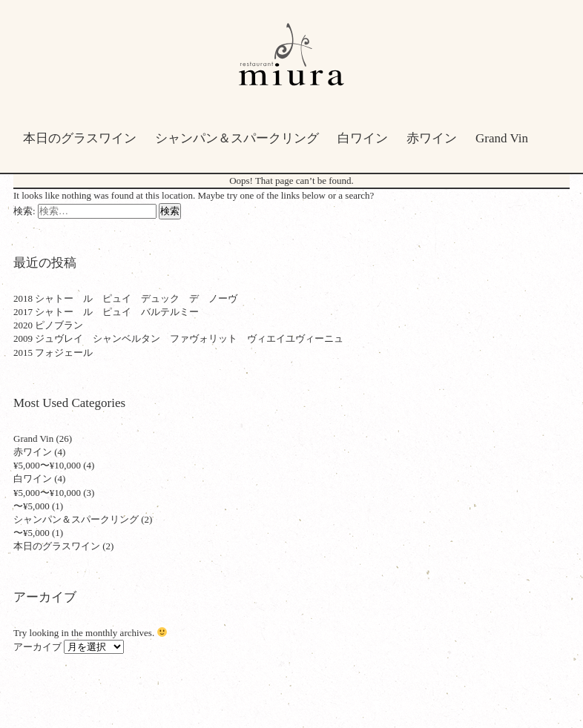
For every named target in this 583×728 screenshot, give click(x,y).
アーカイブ (37, 647)
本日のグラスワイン (80, 138)
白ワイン (363, 138)
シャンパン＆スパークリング (237, 138)
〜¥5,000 (32, 506)
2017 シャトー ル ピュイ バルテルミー (106, 312)
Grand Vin (502, 138)
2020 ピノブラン (48, 325)
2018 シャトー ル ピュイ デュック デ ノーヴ (125, 298)
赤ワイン (432, 138)
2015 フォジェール (53, 353)
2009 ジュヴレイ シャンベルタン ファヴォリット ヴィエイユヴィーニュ (178, 338)
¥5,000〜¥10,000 (47, 465)
